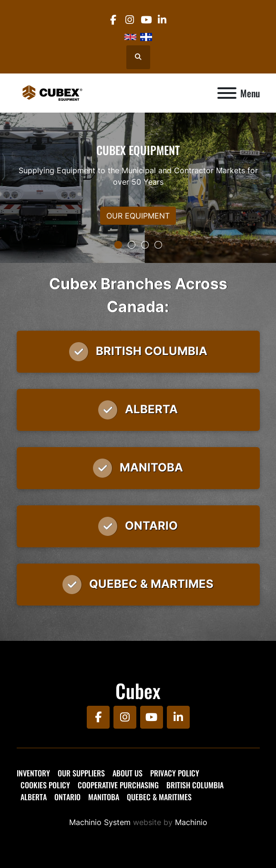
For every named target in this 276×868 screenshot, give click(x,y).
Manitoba (104, 797)
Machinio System (100, 822)
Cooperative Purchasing (118, 785)
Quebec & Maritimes (159, 797)
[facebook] (113, 20)
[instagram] (129, 20)
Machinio (191, 822)
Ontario (67, 797)
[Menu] (227, 93)
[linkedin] (162, 20)
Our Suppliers (81, 773)
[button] (118, 245)
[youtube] (146, 20)
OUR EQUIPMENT (138, 216)
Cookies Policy (45, 785)
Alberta (34, 797)
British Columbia (195, 785)
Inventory (33, 773)
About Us (128, 773)
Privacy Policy (175, 773)
